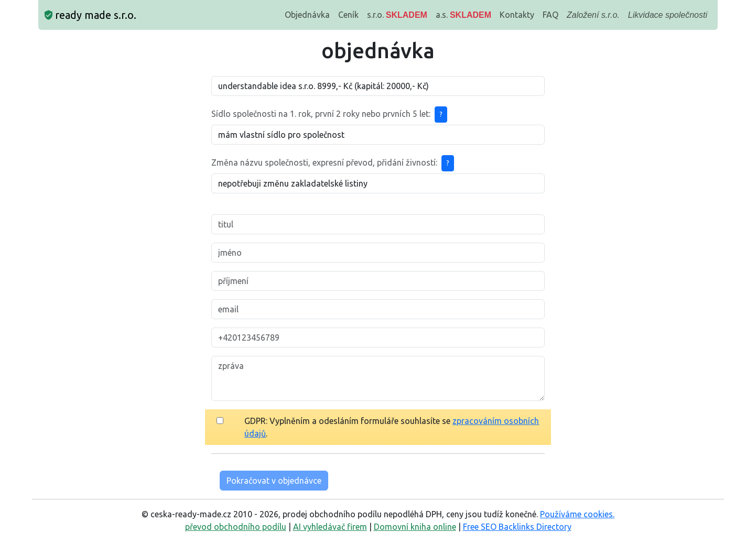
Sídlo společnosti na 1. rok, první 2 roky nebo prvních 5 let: (321, 114)
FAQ (550, 15)
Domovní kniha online (415, 527)
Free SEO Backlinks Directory (517, 527)
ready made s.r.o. (90, 15)
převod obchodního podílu (236, 527)
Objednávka (307, 15)
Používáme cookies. (577, 514)
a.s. (463, 15)
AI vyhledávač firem (330, 527)
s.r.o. (397, 15)
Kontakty (517, 15)
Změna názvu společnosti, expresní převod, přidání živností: (324, 162)
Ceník (348, 15)
